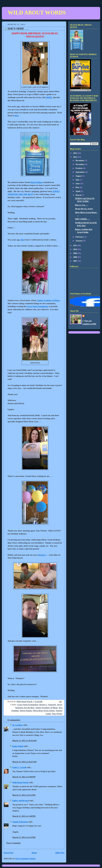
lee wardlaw (18, 725)
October (79, 168)
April (78, 191)
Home (34, 853)
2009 (75, 253)
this (22, 240)
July (78, 180)
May (78, 187)
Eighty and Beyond (21, 801)
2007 (75, 261)
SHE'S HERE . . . (82, 219)
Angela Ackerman (20, 822)
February (80, 237)
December (80, 160)
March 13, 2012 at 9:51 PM (24, 795)
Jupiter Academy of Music (48, 300)
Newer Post (8, 853)
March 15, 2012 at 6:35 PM (24, 837)
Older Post (60, 853)
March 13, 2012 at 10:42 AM (24, 741)
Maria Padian (36, 182)
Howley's (42, 555)
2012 (75, 157)
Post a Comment (13, 843)
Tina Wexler (57, 714)
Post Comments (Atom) (25, 859)
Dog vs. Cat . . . (81, 205)
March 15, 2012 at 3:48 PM (24, 816)
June (78, 184)
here (17, 116)
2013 (75, 153)
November (80, 164)
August (79, 176)
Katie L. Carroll (19, 767)
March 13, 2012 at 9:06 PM (24, 777)
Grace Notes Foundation (37, 306)
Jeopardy (52, 705)
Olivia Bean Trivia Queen (44, 711)
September (80, 172)
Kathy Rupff (18, 746)
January (79, 241)
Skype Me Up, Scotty (84, 209)
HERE (49, 97)
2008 (75, 257)
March (79, 195)
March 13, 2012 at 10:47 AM (24, 762)
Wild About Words (20, 782)
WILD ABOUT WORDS (37, 13)
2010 (75, 249)
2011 (75, 245)
